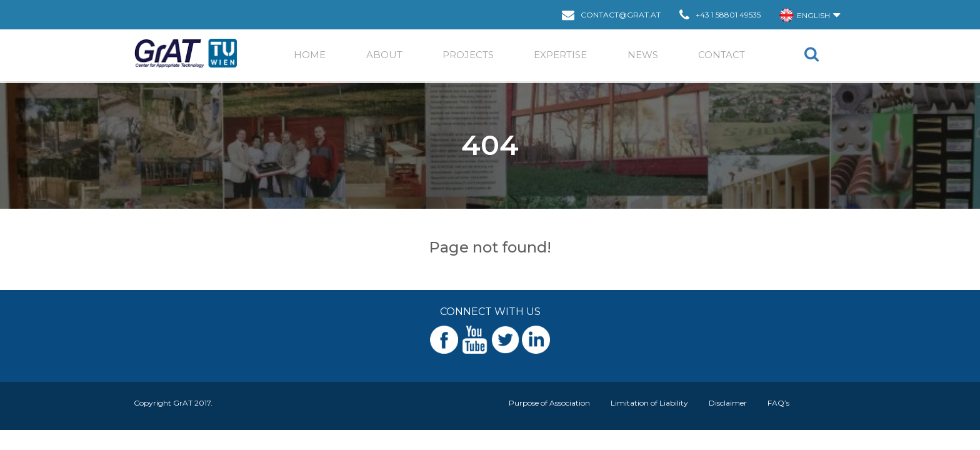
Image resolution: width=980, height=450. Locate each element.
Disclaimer (728, 403)
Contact (722, 55)
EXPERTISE (560, 55)
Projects (468, 55)
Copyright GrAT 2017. (173, 403)
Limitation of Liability (649, 403)
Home (310, 55)
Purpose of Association (549, 403)
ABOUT (384, 55)
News (643, 55)
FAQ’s (778, 403)
